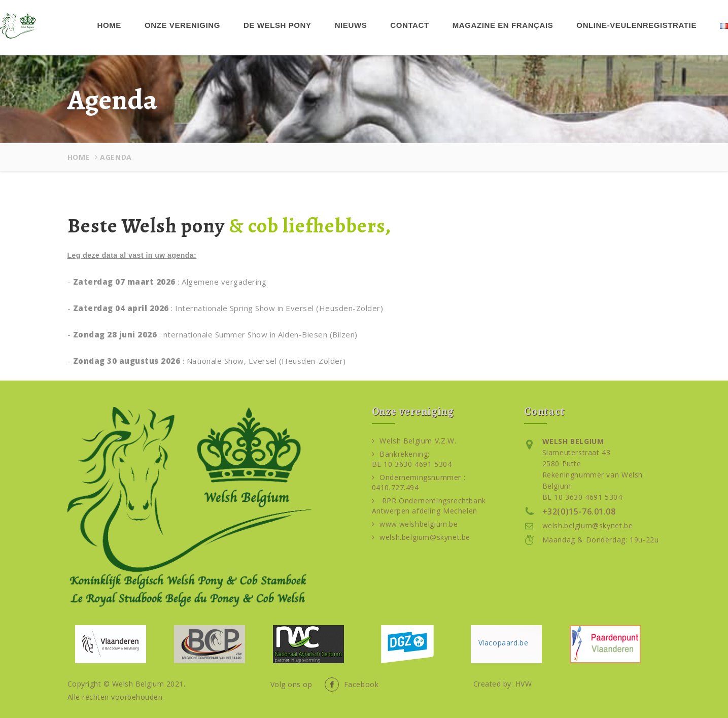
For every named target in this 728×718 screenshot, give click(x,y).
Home (109, 25)
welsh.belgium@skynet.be (421, 537)
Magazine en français (503, 25)
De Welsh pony (278, 25)
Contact (409, 25)
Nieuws (351, 25)
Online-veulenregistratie (636, 25)
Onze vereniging (182, 25)
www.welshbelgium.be (415, 524)
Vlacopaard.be (504, 643)
